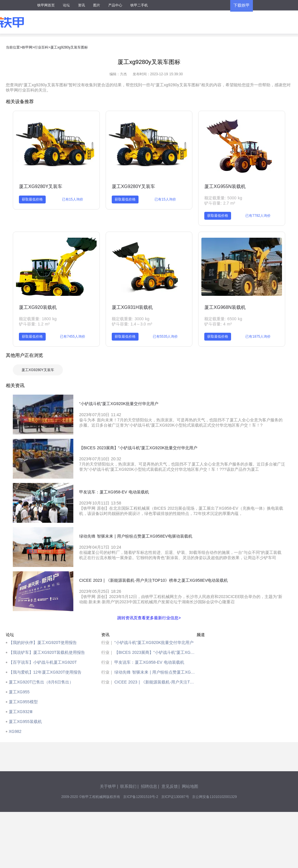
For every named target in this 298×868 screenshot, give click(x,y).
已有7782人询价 (258, 216)
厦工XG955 (19, 692)
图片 (97, 5)
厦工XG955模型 (23, 702)
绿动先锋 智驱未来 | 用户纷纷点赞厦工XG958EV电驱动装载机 (156, 672)
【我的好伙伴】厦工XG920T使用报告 (43, 643)
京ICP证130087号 (175, 797)
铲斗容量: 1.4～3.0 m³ (132, 324)
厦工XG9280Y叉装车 (41, 186)
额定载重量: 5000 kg (223, 198)
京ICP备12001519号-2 (141, 797)
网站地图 (190, 786)
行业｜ (107, 643)
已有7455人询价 (73, 337)
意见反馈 (170, 786)
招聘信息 (149, 786)
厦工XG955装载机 (25, 722)
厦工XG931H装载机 (132, 307)
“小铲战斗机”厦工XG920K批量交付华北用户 (154, 643)
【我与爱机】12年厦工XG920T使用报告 (45, 672)
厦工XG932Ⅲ (21, 712)
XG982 (15, 731)
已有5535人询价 (165, 337)
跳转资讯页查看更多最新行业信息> (149, 618)
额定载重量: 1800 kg (38, 319)
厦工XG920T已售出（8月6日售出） (41, 682)
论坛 (66, 5)
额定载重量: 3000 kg (131, 319)
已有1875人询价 (258, 337)
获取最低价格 (32, 199)
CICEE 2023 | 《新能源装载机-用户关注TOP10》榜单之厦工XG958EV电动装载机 (156, 682)
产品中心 (115, 5)
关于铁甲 (108, 786)
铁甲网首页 (46, 5)
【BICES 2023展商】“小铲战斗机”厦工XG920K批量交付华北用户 (156, 652)
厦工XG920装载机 (38, 307)
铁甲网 (27, 47)
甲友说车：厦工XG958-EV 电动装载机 (149, 662)
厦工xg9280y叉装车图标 (69, 47)
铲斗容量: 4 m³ (218, 324)
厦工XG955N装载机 (225, 186)
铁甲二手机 (139, 5)
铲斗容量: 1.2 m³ (34, 324)
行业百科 (41, 47)
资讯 (81, 5)
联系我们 (128, 786)
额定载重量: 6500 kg (223, 319)
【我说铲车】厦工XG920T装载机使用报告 (47, 652)
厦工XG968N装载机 (225, 307)
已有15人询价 (73, 199)
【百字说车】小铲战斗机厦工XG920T (43, 662)
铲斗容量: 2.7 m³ (220, 203)
